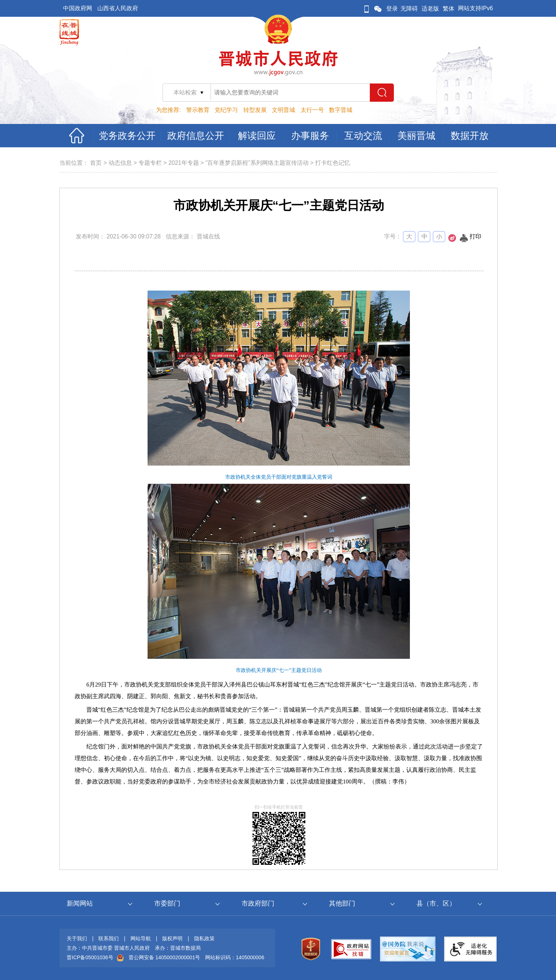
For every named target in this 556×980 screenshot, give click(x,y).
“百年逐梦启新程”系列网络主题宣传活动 (257, 163)
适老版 (430, 9)
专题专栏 (150, 163)
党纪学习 (226, 110)
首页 (96, 163)
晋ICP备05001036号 (90, 957)
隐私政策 (204, 938)
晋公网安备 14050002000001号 (165, 957)
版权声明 (172, 938)
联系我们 (109, 938)
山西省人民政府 (118, 8)
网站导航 (141, 938)
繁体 (449, 9)
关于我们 (77, 938)
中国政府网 (78, 8)
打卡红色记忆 (333, 163)
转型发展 (255, 110)
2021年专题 (184, 163)
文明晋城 (283, 110)
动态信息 (120, 163)
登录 (392, 9)
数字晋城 (341, 110)
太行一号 (312, 110)
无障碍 (409, 9)
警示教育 (198, 110)
